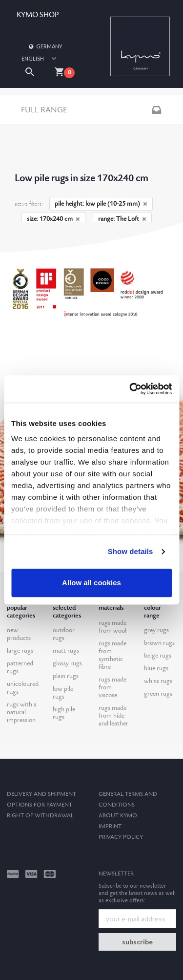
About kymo (118, 816)
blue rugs (156, 668)
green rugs (158, 694)
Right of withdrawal (40, 816)
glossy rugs (67, 663)
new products (19, 634)
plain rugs (66, 676)
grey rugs (156, 630)
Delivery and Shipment (41, 794)
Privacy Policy (121, 837)
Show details (131, 551)
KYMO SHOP (38, 15)
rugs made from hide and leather (113, 716)
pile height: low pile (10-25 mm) (101, 204)
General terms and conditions (128, 799)
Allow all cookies (91, 583)
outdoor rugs (64, 634)
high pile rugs (64, 713)
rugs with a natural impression (22, 712)
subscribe (137, 942)
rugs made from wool (112, 627)
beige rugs (158, 656)
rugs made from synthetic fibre (112, 655)
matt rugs (66, 651)
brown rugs (159, 643)
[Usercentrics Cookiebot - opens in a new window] (130, 389)
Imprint (110, 826)
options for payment (40, 805)
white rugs (158, 681)
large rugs (20, 651)
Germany (45, 46)
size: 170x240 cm (53, 219)
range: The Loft (122, 219)
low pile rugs (63, 693)
